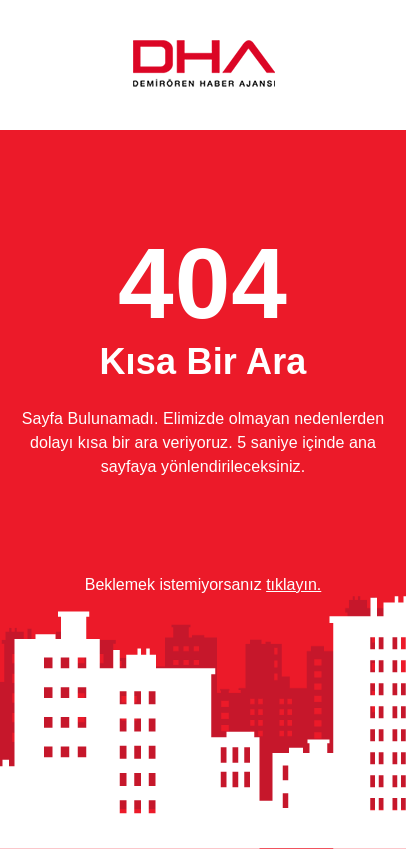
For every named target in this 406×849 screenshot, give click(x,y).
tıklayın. (293, 584)
